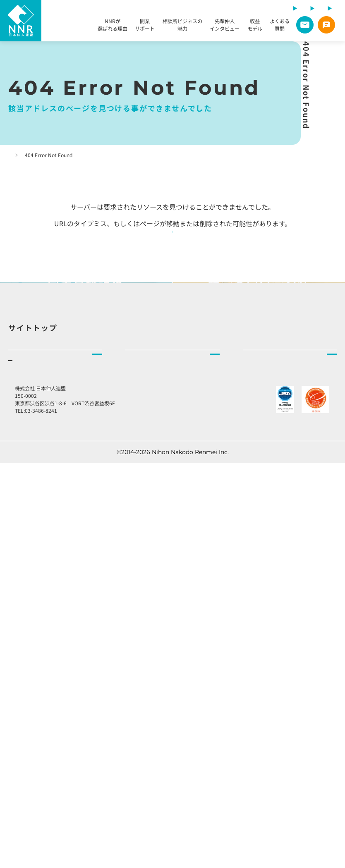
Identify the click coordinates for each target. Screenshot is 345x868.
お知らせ (259, 684)
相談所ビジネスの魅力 (182, 26)
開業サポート (145, 26)
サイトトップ (33, 532)
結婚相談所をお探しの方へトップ (169, 595)
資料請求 (20, 758)
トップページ (23, 155)
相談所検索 (140, 614)
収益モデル (255, 26)
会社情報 (254, 633)
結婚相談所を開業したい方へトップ (55, 595)
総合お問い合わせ (276, 738)
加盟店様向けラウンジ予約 (288, 711)
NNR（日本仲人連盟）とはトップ (286, 595)
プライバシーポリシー (276, 758)
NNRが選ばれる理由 (113, 26)
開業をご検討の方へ (45, 647)
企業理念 (254, 614)
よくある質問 (280, 26)
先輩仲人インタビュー (225, 26)
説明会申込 (23, 740)
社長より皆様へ (263, 651)
